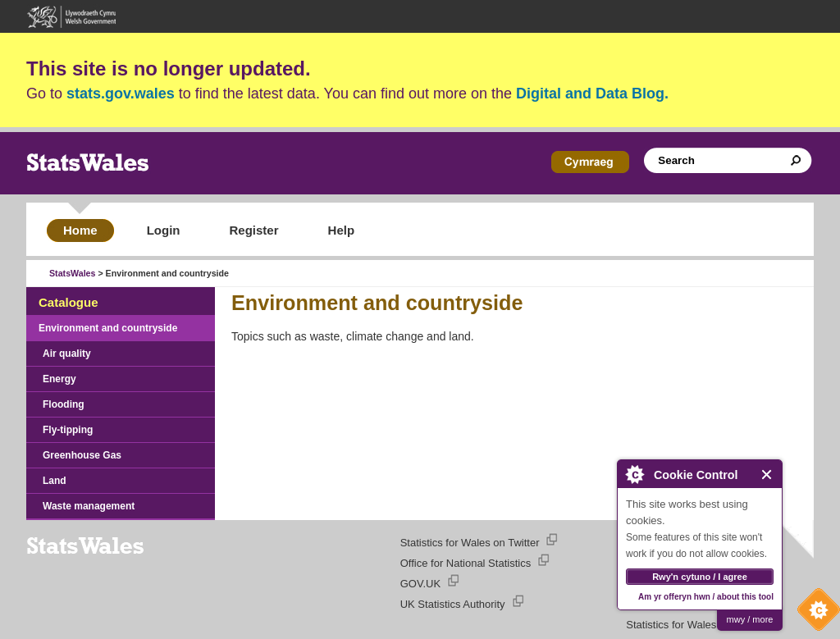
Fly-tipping (68, 430)
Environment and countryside (108, 328)
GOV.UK (420, 584)
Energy (59, 379)
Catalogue (68, 302)
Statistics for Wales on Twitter (470, 543)
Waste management (89, 506)
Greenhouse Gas (82, 455)
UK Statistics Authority (453, 604)
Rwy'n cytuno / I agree (700, 577)
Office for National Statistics (466, 563)
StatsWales (72, 273)
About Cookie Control (634, 474)
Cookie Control (815, 614)
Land (55, 481)
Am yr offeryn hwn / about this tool (706, 597)
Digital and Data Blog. (592, 94)
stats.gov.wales (121, 94)
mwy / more (750, 619)
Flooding (64, 404)
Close (767, 475)
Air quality (67, 354)
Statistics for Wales (671, 625)
